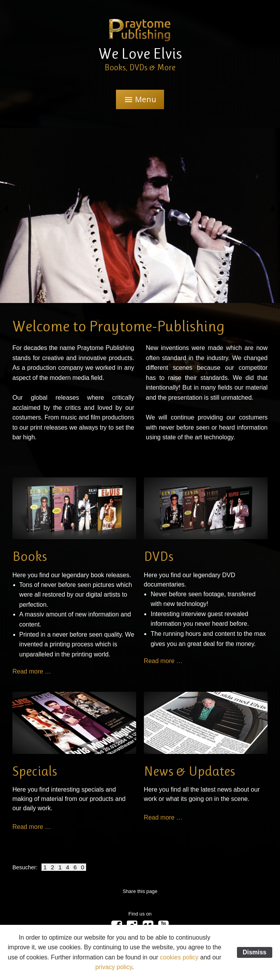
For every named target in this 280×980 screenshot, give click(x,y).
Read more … (32, 671)
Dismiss (255, 952)
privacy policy (114, 967)
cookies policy (179, 957)
